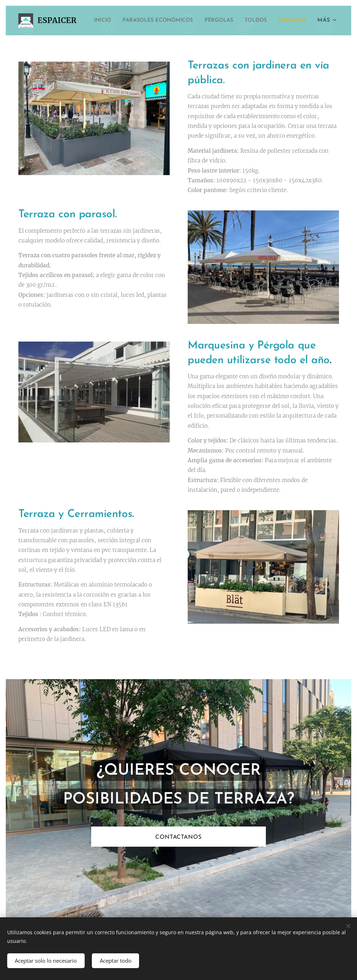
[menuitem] (127, 21)
